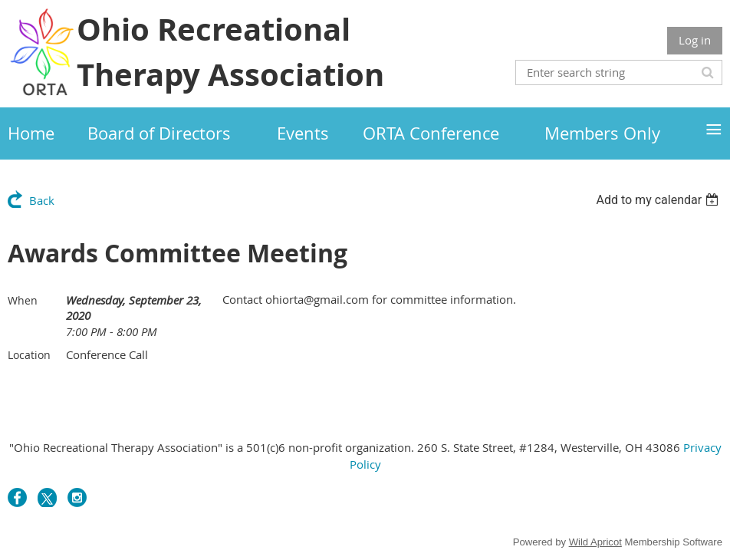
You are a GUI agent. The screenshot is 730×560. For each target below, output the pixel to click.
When (23, 300)
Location (29, 355)
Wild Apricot (595, 542)
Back (42, 200)
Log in (695, 40)
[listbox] (659, 200)
